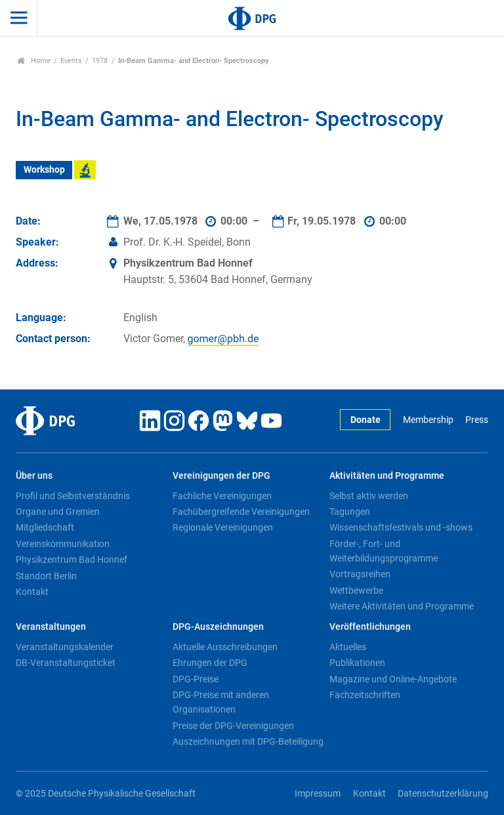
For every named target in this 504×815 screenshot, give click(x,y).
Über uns (34, 476)
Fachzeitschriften (365, 695)
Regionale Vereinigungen (223, 527)
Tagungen (350, 512)
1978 (100, 61)
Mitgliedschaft (45, 527)
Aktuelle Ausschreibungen (225, 647)
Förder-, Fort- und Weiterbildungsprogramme (384, 551)
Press (477, 420)
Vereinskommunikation (63, 544)
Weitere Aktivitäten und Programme (402, 606)
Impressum (318, 794)
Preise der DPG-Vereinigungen (233, 726)
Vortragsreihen (360, 574)
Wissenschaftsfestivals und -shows (401, 527)
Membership (428, 420)
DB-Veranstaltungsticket (66, 663)
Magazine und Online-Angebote (393, 679)
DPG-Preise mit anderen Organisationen (221, 702)
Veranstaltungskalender (65, 647)
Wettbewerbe (356, 590)
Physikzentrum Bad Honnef (72, 560)
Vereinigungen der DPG (221, 476)
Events (71, 61)
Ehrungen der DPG (210, 663)
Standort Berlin (46, 576)
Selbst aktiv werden (369, 496)
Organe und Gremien (58, 512)
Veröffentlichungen (370, 627)
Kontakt (32, 592)
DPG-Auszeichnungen (218, 627)
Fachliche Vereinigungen (222, 496)
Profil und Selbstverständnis (73, 496)
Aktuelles (348, 647)
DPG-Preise (196, 679)
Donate (366, 420)
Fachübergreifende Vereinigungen (241, 512)
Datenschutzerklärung (443, 794)
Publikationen (357, 663)
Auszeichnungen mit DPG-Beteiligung (248, 741)
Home (34, 61)
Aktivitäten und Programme (387, 476)
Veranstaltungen (51, 627)
